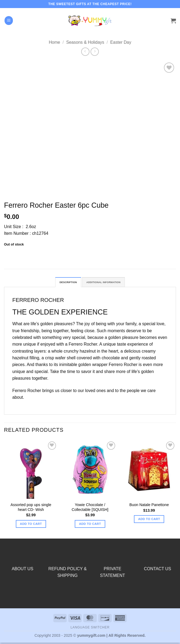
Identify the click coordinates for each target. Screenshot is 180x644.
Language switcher (90, 629)
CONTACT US (157, 570)
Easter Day (121, 42)
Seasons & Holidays (85, 42)
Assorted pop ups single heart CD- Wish (31, 509)
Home (54, 42)
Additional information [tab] (107, 283)
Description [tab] (62, 283)
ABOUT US (23, 570)
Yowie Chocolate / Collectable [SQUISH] (90, 509)
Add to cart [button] (31, 525)
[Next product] (85, 52)
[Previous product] (95, 52)
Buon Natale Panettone (149, 506)
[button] (9, 20)
